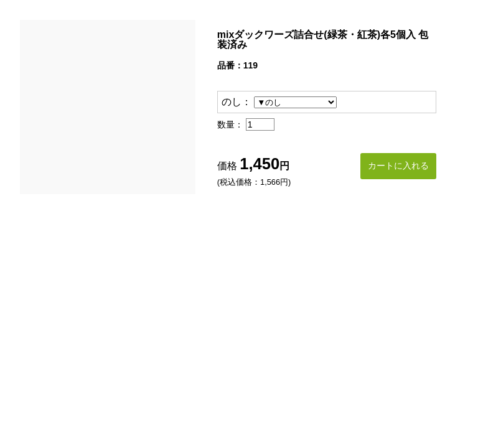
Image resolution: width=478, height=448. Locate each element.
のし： (237, 102)
